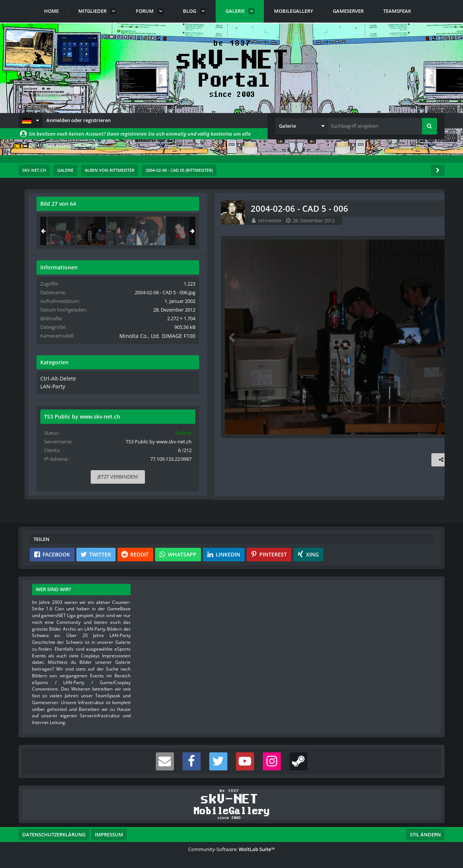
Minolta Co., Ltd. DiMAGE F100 (396, 343)
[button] (30, 121)
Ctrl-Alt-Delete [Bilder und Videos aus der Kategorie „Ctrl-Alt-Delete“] (347, 385)
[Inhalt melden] (288, 461)
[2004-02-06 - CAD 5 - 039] (413, 231)
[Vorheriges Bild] (41, 337)
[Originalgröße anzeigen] (285, 209)
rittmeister (78, 220)
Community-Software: (231, 849)
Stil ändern (425, 834)
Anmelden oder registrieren (78, 120)
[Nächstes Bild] (286, 337)
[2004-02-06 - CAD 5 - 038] (353, 231)
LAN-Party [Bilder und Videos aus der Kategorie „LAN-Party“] (343, 393)
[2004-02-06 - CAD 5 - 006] (383, 231)
